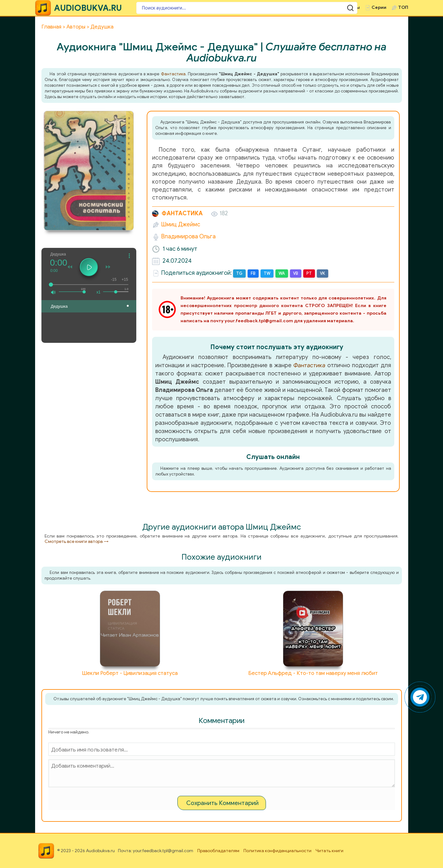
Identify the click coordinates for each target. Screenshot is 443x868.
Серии (379, 7)
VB (294, 273)
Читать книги (329, 850)
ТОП (403, 7)
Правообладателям (218, 850)
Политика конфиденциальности (277, 850)
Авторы (325, 7)
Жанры (296, 7)
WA (280, 273)
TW (266, 273)
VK (320, 273)
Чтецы (353, 7)
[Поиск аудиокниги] (174, 8)
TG (239, 273)
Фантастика (173, 74)
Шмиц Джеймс (181, 224)
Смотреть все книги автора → (77, 541)
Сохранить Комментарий (222, 803)
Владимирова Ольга (188, 236)
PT (307, 273)
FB (252, 273)
